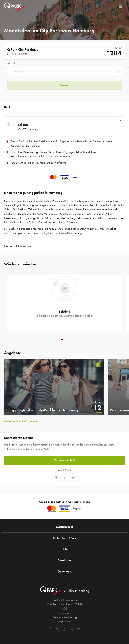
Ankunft (11, 63)
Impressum (64, 621)
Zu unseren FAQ (64, 460)
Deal (64, 107)
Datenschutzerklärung (65, 617)
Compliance (64, 613)
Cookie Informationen (65, 600)
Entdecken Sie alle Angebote (20, 421)
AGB (64, 608)
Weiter (64, 85)
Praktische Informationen (64, 246)
